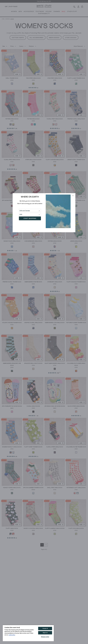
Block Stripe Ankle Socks (76, 406)
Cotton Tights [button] (18, 38)
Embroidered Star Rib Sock (33, 282)
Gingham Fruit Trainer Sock (76, 200)
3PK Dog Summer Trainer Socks (33, 488)
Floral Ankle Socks (33, 406)
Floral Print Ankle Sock (55, 119)
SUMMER (57, 12)
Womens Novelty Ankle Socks (12, 447)
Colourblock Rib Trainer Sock (76, 447)
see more (78, 33)
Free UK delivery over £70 (44, 1)
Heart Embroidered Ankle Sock (55, 363)
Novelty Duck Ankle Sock (12, 241)
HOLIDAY (49, 12)
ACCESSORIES (29, 12)
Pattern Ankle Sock (12, 119)
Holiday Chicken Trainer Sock (12, 323)
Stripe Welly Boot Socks (33, 160)
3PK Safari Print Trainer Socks (12, 200)
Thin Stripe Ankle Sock (33, 78)
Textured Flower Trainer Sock (76, 323)
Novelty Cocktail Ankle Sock (33, 528)
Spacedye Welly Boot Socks (33, 363)
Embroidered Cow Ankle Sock (55, 323)
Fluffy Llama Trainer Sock (76, 78)
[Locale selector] (6, 7)
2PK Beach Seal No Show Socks (55, 406)
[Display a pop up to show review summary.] (60, 373)
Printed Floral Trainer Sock (12, 282)
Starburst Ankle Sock (55, 282)
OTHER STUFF (72, 12)
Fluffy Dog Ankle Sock (76, 528)
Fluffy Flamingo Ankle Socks (55, 528)
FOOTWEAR (40, 12)
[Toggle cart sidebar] (82, 7)
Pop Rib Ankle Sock (33, 119)
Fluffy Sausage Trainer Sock (76, 282)
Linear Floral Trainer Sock (76, 160)
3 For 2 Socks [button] (71, 38)
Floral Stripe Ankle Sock (55, 447)
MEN (20, 12)
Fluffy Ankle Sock (12, 528)
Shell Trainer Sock (12, 78)
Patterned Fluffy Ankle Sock (76, 488)
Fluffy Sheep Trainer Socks (33, 447)
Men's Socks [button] (54, 38)
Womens (8, 19)
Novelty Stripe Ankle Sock (12, 488)
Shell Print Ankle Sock (55, 488)
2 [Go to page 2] (46, 545)
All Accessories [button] (36, 38)
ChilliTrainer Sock (33, 200)
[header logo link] (44, 6)
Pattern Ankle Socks (55, 241)
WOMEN (14, 12)
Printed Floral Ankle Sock (76, 119)
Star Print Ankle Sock (55, 78)
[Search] (74, 7)
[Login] (78, 6)
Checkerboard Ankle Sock (33, 241)
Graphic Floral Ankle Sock (33, 323)
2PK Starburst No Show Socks (12, 406)
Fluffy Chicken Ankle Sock (55, 160)
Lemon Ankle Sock (76, 241)
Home (3, 19)
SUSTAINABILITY (44, 14)
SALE (63, 12)
